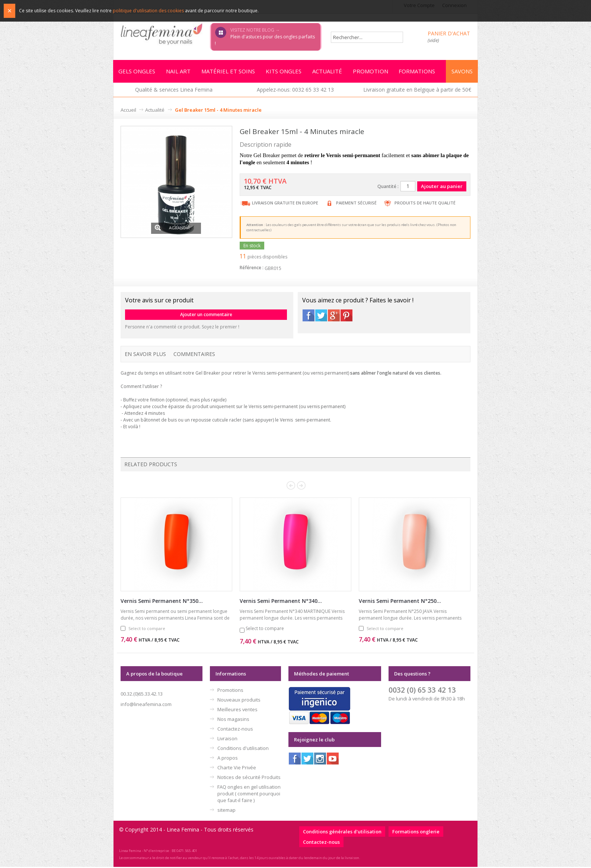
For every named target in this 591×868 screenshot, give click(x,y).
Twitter (321, 317)
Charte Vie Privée (237, 769)
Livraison (227, 740)
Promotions (230, 691)
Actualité (155, 111)
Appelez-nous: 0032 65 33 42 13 (295, 91)
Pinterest (346, 317)
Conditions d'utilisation (243, 749)
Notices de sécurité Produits (249, 778)
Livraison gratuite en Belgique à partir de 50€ (417, 91)
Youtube (333, 760)
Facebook (309, 317)
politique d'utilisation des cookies (148, 11)
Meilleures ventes (237, 710)
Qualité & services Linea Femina (174, 91)
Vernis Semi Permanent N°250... (400, 602)
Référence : (252, 269)
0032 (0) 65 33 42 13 (422, 691)
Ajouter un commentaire (206, 316)
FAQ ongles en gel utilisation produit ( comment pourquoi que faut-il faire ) (249, 795)
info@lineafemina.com (146, 705)
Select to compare (147, 629)
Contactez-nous (235, 730)
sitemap (226, 811)
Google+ (334, 317)
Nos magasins (233, 720)
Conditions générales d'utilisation (342, 833)
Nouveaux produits (239, 701)
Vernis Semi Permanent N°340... (281, 602)
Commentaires (194, 355)
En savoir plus (145, 355)
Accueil (128, 111)
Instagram (320, 760)
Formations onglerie (416, 833)
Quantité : (388, 187)
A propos (228, 759)
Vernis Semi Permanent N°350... (162, 602)
